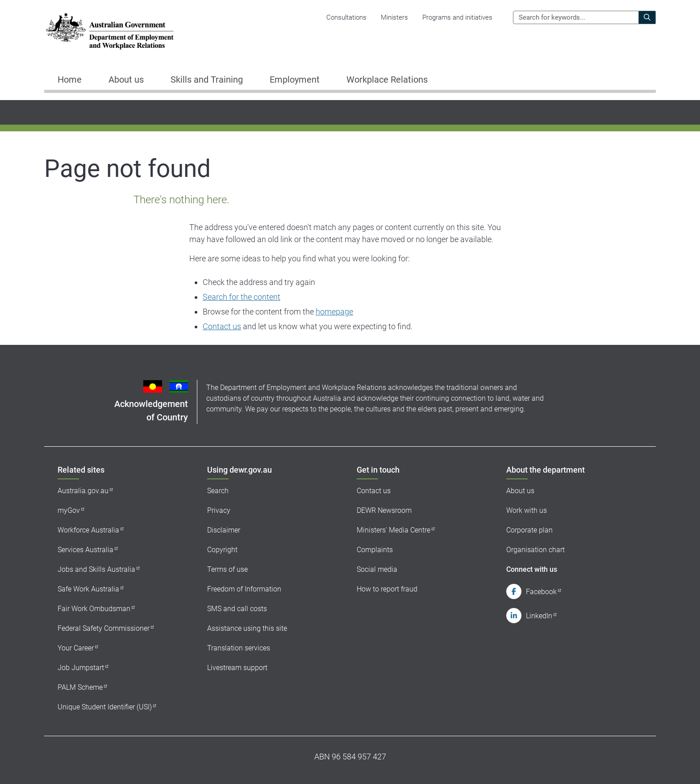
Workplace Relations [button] (387, 80)
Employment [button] (295, 80)
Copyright (222, 550)
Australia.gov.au (83, 491)
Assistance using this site (247, 628)
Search (218, 491)
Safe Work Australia (88, 589)
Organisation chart (535, 550)
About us (520, 491)
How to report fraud (387, 589)
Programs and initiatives (457, 17)
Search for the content (242, 297)
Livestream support (237, 668)
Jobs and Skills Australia (96, 569)
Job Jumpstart (81, 668)
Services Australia (85, 550)
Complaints (375, 550)
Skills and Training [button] (207, 80)
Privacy (219, 510)
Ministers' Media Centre (394, 530)
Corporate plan (529, 530)
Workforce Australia (88, 530)
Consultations (346, 17)
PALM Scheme (80, 687)
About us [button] (126, 80)
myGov (69, 510)
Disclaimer (224, 530)
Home (70, 80)
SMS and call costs (237, 609)
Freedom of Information (244, 589)
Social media (377, 569)
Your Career (76, 648)
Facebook (541, 592)
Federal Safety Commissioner (104, 628)
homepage (334, 312)
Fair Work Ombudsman (94, 609)
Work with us (527, 510)
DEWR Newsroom (384, 510)
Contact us (222, 326)
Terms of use (227, 569)
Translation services (239, 648)
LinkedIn (539, 616)
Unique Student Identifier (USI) (105, 707)
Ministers (394, 17)
